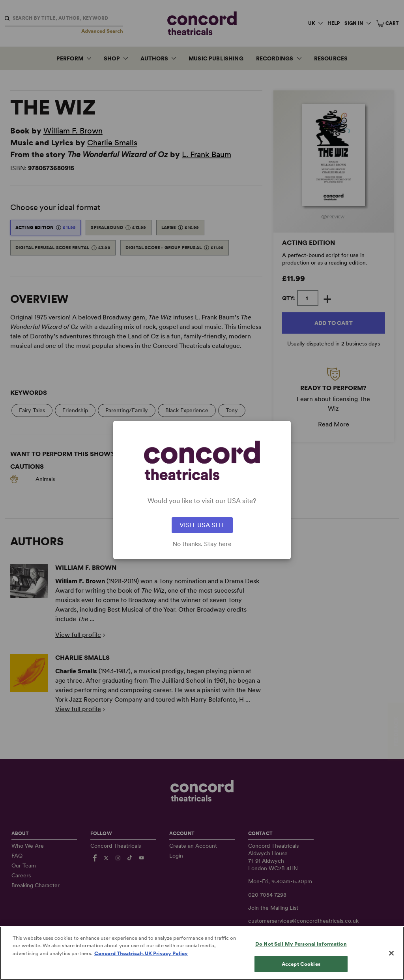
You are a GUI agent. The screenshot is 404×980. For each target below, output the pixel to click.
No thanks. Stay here (202, 544)
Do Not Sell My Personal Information (301, 954)
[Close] (391, 963)
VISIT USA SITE (202, 525)
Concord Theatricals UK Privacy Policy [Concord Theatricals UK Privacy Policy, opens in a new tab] (141, 964)
